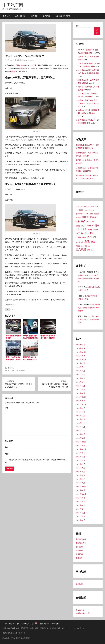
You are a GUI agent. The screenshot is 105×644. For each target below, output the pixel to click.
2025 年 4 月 (80, 382)
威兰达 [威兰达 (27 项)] (78, 226)
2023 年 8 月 (80, 457)
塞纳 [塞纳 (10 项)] (93, 222)
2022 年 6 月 (80, 509)
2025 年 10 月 (81, 360)
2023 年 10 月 (81, 449)
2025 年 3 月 (80, 386)
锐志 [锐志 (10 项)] (82, 246)
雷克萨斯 (21, 65)
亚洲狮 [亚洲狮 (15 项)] (92, 214)
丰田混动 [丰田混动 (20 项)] (91, 210)
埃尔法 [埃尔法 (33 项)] (89, 222)
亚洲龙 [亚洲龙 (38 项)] (97, 214)
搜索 (77, 26)
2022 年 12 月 (81, 487)
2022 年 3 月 (80, 520)
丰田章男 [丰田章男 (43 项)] (79, 214)
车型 (33, 65)
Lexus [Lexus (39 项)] (87, 207)
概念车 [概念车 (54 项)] (84, 233)
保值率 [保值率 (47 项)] (78, 217)
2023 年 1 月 (80, 483)
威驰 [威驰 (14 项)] (82, 226)
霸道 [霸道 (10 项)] (92, 250)
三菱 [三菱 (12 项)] (86, 211)
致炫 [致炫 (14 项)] (77, 242)
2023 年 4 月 (80, 472)
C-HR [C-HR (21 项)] (82, 207)
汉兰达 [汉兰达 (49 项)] (78, 237)
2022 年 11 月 (81, 490)
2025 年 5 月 (80, 378)
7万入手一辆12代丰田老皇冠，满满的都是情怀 (88, 319)
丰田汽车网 (13, 5)
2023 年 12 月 (81, 442)
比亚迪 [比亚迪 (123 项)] (91, 233)
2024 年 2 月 (80, 434)
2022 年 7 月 (80, 505)
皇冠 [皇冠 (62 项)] (94, 237)
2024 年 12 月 (81, 397)
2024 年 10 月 (81, 404)
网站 (7, 454)
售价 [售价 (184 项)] (83, 221)
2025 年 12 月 (81, 352)
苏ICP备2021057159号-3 (26, 624)
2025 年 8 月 (80, 367)
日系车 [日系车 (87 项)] (84, 229)
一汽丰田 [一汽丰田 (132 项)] (80, 210)
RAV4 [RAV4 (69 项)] (97, 207)
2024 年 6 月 (80, 419)
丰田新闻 (46, 16)
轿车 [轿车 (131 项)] (93, 242)
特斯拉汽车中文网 (83, 613)
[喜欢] (7, 309)
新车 (24, 68)
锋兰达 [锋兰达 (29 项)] (78, 246)
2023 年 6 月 (80, 464)
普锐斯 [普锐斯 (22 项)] (96, 230)
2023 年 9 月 (80, 453)
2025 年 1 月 (80, 393)
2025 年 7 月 (80, 371)
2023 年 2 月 (80, 479)
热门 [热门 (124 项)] (89, 237)
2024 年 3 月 (80, 431)
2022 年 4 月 (80, 516)
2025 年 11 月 (81, 356)
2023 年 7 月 (80, 460)
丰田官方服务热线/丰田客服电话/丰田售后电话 (89, 308)
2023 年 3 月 (80, 475)
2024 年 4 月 (80, 427)
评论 (7, 408)
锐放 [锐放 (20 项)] (86, 246)
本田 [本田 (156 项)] (78, 233)
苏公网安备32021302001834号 (47, 624)
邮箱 (7, 447)
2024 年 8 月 (80, 412)
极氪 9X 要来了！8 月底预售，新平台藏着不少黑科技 (88, 278)
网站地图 (79, 584)
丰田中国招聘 (20, 16)
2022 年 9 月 (80, 498)
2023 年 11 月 (81, 445)
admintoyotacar (29, 60)
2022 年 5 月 (80, 513)
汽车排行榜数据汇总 (63, 16)
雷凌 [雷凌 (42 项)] (89, 250)
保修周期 (79, 554)
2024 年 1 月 (80, 438)
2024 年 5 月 (80, 423)
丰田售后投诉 (81, 543)
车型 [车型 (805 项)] (87, 242)
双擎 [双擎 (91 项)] (78, 221)
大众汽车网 (80, 610)
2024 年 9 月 (80, 408)
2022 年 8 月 (80, 501)
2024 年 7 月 (80, 416)
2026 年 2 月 (80, 345)
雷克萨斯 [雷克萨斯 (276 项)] (81, 250)
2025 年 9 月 (80, 363)
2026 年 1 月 (80, 348)
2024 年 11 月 (81, 401)
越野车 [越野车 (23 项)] (81, 242)
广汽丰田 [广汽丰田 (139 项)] (89, 226)
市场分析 (6, 16)
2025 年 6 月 (80, 374)
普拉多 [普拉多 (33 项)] (90, 230)
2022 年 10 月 (81, 494)
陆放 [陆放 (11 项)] (89, 246)
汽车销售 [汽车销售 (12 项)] (84, 237)
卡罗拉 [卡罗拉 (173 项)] (93, 217)
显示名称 (9, 441)
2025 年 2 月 (80, 389)
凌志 (21, 68)
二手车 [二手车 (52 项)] (86, 214)
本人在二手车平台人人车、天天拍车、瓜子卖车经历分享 (88, 103)
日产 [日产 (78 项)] (78, 229)
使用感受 (34, 16)
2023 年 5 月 (80, 468)
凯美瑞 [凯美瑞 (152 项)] (85, 217)
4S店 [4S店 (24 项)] (77, 207)
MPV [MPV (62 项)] (92, 207)
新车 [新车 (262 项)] (97, 225)
